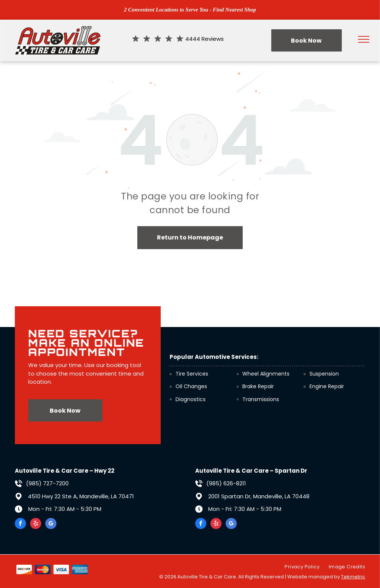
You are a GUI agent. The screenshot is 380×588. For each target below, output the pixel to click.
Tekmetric (353, 577)
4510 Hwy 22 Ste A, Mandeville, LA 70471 (81, 496)
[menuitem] (297, 567)
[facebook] (20, 524)
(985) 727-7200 (47, 483)
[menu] (364, 39)
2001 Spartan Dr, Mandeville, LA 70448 (259, 496)
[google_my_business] (51, 524)
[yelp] (36, 524)
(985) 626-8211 (226, 483)
